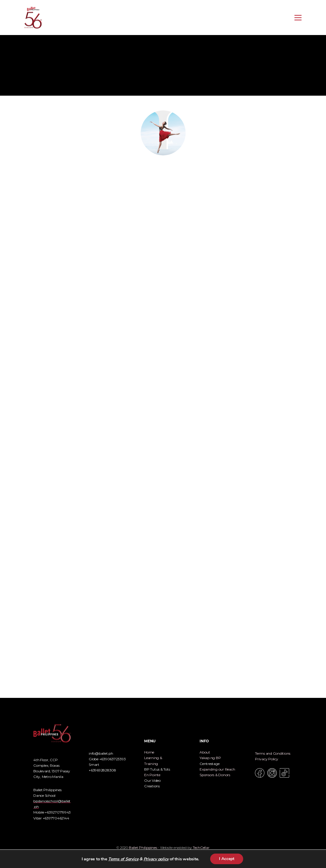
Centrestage (209, 764)
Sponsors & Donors (215, 775)
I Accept (227, 859)
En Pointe (152, 775)
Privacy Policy (267, 759)
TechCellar (201, 848)
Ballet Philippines (143, 848)
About (205, 752)
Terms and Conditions (273, 753)
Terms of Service (123, 859)
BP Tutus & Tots (157, 769)
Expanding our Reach (217, 769)
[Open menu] (298, 18)
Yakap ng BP (210, 758)
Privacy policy (156, 859)
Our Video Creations (152, 783)
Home (149, 752)
